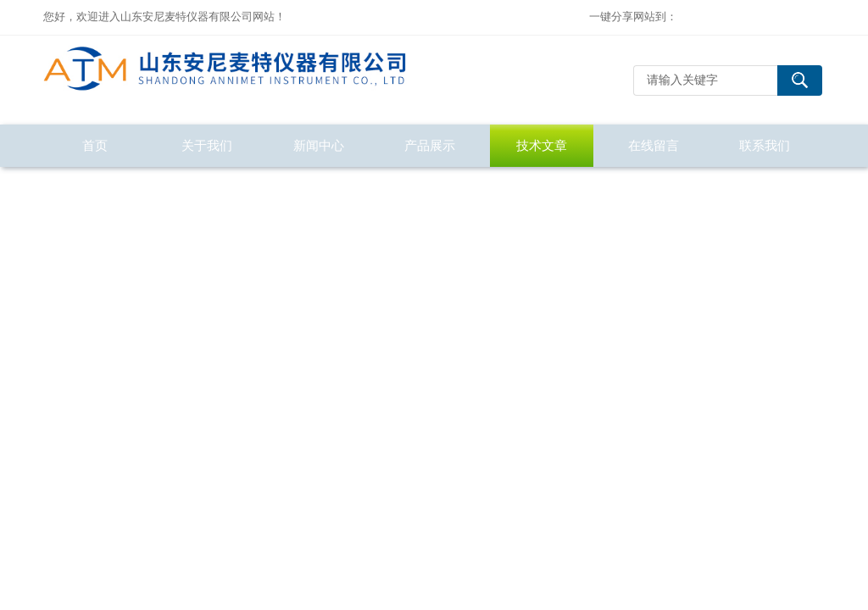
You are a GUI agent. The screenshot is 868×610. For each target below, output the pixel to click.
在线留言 (654, 145)
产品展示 (430, 145)
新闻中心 (319, 145)
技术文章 (542, 145)
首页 (95, 145)
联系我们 (765, 145)
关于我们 (207, 145)
